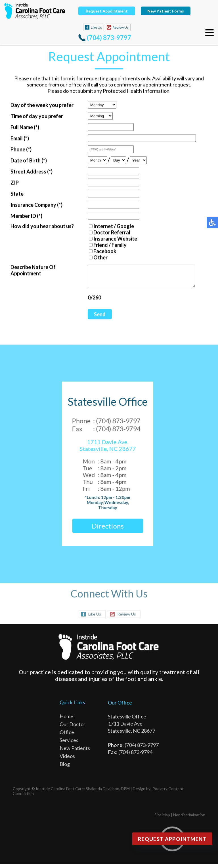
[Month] (93, 161)
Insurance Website (110, 239)
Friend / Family (105, 245)
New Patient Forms (166, 11)
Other (96, 258)
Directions (105, 530)
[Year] (133, 161)
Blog (65, 768)
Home (66, 720)
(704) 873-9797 (109, 38)
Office (67, 736)
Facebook (100, 252)
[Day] (114, 161)
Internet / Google (109, 227)
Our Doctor (73, 728)
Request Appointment (107, 11)
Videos (67, 760)
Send (95, 319)
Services (69, 744)
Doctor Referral (107, 233)
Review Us (121, 27)
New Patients (75, 752)
